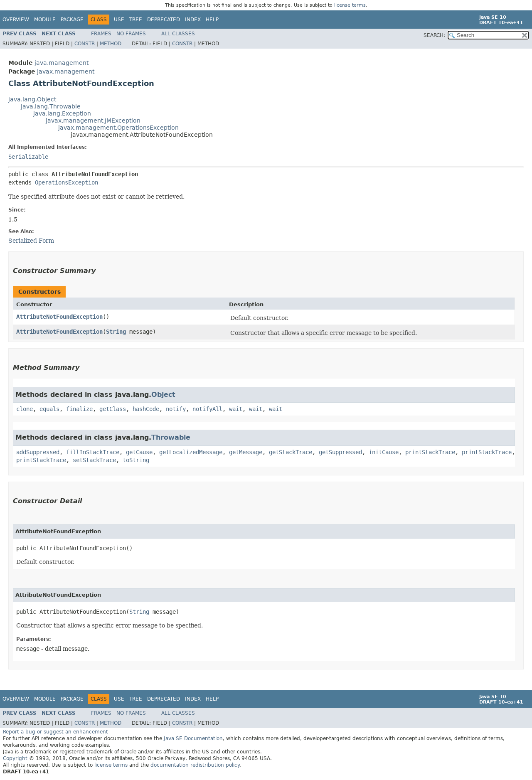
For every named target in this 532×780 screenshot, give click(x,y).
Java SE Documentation (193, 738)
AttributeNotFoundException (59, 317)
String (116, 332)
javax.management (66, 71)
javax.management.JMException (93, 121)
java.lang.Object (32, 99)
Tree (136, 20)
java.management (62, 63)
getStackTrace (291, 452)
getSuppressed (340, 452)
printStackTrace (430, 452)
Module (45, 20)
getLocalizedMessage (191, 452)
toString (136, 460)
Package (72, 20)
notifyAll (207, 409)
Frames (101, 34)
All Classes (178, 34)
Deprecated (164, 20)
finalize (79, 409)
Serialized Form (31, 241)
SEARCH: (434, 35)
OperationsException (66, 182)
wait (236, 409)
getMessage (246, 452)
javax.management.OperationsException (118, 128)
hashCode (146, 409)
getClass (113, 409)
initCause (384, 452)
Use (119, 20)
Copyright (15, 758)
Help (212, 20)
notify (176, 409)
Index (193, 20)
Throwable (171, 437)
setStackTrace (94, 460)
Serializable (28, 157)
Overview (16, 20)
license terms (350, 5)
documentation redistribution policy (195, 765)
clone (25, 409)
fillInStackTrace (93, 452)
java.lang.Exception (62, 113)
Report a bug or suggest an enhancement (55, 732)
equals (49, 409)
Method (111, 44)
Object (163, 395)
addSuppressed (38, 452)
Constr (85, 44)
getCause (139, 452)
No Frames (131, 34)
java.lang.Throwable (51, 106)
